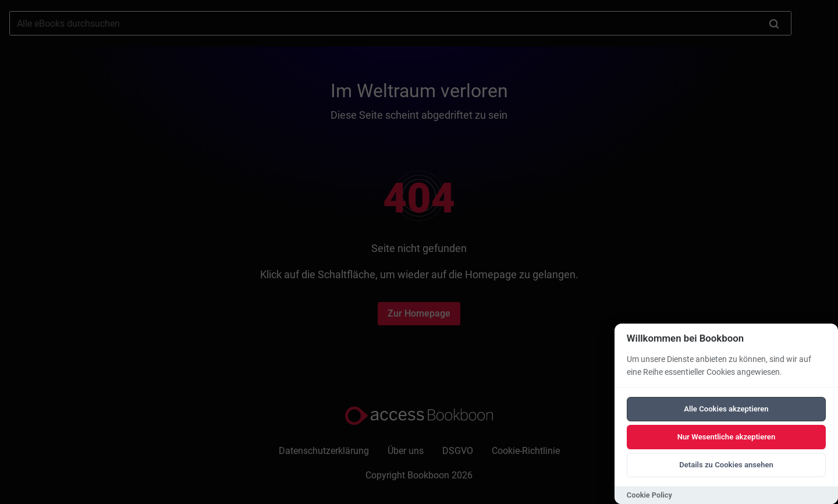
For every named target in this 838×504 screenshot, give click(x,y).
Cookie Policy (649, 495)
